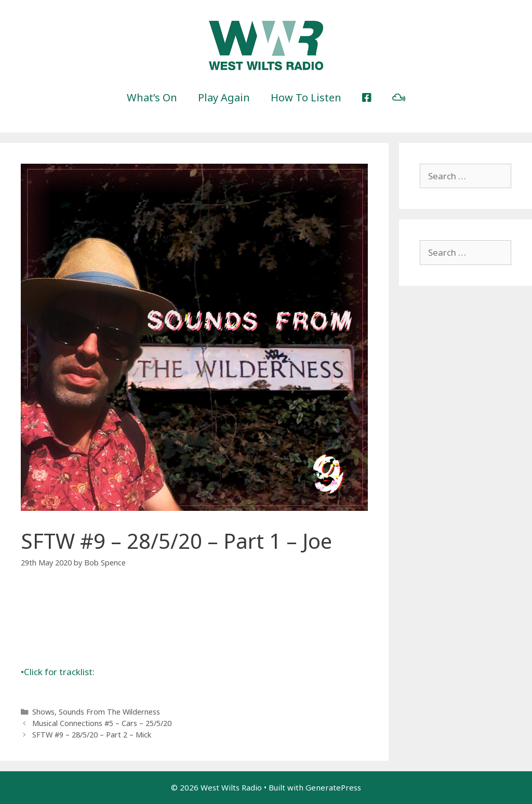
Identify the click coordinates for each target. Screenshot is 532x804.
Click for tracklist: (58, 672)
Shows (43, 712)
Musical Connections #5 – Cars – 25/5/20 (102, 723)
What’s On (152, 97)
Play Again (224, 97)
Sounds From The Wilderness (109, 712)
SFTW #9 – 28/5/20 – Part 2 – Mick (92, 735)
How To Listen (306, 97)
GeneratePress (333, 787)
